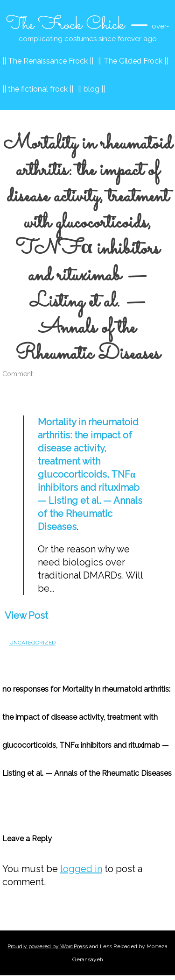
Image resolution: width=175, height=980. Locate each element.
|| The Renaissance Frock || (48, 61)
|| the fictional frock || (38, 89)
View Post (26, 615)
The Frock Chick (65, 25)
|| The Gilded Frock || (133, 61)
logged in (81, 869)
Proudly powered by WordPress (48, 946)
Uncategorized (32, 643)
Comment (17, 374)
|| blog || (91, 89)
